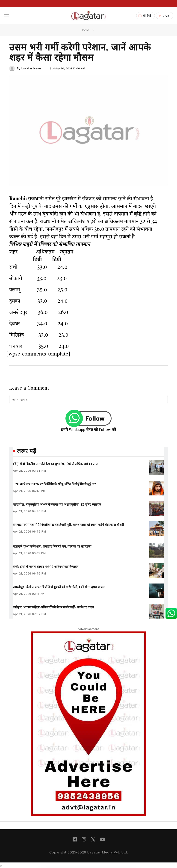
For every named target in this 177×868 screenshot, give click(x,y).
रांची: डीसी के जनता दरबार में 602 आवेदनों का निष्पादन (46, 567)
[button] (6, 16)
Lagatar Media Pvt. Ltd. (108, 852)
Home (85, 30)
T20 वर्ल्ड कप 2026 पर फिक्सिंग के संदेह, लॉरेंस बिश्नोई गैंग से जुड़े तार (54, 484)
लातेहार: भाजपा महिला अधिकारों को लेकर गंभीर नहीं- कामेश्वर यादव (53, 607)
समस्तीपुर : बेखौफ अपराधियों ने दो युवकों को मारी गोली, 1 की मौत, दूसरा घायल (59, 587)
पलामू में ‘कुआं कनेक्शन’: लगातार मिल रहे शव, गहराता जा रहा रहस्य (52, 546)
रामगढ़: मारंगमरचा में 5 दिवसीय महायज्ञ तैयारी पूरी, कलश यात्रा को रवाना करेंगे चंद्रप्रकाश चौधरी (68, 525)
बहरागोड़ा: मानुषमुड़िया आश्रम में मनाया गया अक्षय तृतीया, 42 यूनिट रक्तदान (57, 504)
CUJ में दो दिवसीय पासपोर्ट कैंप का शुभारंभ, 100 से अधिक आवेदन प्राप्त (56, 464)
